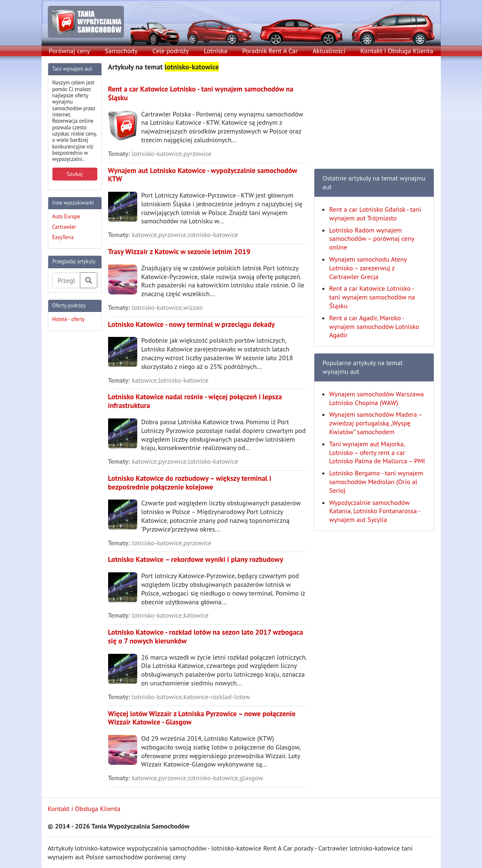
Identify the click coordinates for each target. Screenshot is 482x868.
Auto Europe (66, 216)
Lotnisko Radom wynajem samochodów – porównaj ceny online (372, 239)
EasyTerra (63, 237)
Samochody (121, 51)
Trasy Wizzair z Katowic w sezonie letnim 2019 (179, 251)
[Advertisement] (81, 462)
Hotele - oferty (69, 319)
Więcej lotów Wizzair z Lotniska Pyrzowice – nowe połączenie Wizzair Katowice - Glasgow (202, 718)
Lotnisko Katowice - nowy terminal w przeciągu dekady (192, 324)
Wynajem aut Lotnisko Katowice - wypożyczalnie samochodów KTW (203, 175)
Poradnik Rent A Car (270, 51)
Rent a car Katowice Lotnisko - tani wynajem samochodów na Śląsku (201, 93)
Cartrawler (64, 227)
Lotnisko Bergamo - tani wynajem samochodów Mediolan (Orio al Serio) (376, 482)
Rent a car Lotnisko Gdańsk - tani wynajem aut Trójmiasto (375, 214)
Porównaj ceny (69, 51)
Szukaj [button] (75, 174)
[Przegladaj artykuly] (66, 280)
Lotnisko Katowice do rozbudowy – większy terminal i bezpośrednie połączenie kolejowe (190, 482)
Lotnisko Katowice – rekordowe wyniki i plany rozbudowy (196, 559)
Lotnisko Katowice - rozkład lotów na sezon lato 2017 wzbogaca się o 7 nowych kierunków (206, 636)
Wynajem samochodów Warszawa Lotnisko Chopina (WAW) (377, 398)
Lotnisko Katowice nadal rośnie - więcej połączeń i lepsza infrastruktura (195, 401)
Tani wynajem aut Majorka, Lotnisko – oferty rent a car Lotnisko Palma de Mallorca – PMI (377, 453)
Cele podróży (171, 51)
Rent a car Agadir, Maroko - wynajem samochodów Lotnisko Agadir (374, 326)
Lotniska (216, 51)
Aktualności (329, 51)
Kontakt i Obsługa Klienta (397, 51)
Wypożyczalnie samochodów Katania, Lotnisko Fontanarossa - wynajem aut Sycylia (375, 511)
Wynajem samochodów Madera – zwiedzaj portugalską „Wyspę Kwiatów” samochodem (376, 423)
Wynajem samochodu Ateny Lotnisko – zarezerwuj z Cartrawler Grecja (368, 268)
